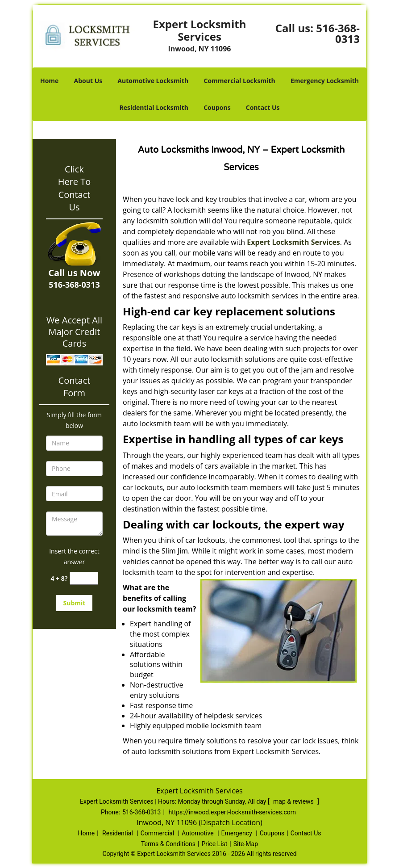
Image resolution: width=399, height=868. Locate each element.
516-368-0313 (338, 33)
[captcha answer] (84, 578)
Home (49, 81)
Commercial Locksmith (239, 81)
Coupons (217, 107)
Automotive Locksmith (153, 81)
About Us (88, 81)
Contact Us (263, 107)
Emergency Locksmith (325, 81)
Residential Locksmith (154, 107)
